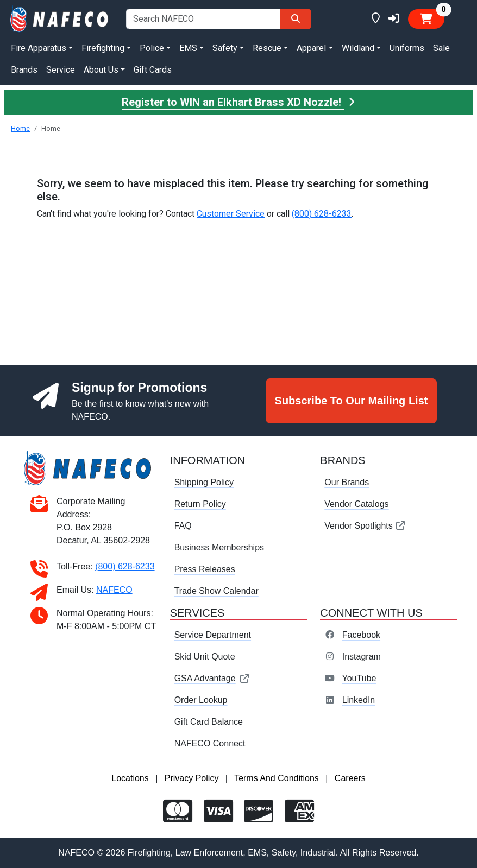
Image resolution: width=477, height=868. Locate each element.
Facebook (361, 635)
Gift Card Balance (209, 722)
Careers (350, 778)
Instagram (362, 657)
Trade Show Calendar (216, 591)
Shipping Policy (204, 482)
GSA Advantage (212, 678)
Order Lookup (201, 700)
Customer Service (231, 214)
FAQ (183, 526)
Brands (24, 70)
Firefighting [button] (103, 48)
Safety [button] (225, 48)
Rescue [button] (267, 48)
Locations (130, 778)
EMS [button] (188, 48)
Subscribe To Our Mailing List (352, 401)
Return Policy (200, 504)
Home (20, 128)
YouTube (359, 678)
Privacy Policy (192, 778)
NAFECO (114, 590)
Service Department (213, 635)
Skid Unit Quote (205, 657)
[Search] (296, 19)
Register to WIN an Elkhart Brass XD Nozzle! (238, 102)
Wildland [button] (358, 48)
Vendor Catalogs (356, 504)
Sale (441, 48)
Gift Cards (153, 70)
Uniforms (407, 48)
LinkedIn (359, 700)
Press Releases (205, 569)
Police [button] (152, 48)
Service (61, 70)
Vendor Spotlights (365, 526)
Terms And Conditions (277, 778)
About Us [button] (101, 70)
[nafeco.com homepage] (60, 18)
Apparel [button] (311, 48)
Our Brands (347, 482)
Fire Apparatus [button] (39, 48)
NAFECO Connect (210, 743)
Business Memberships (219, 547)
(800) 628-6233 (322, 214)
